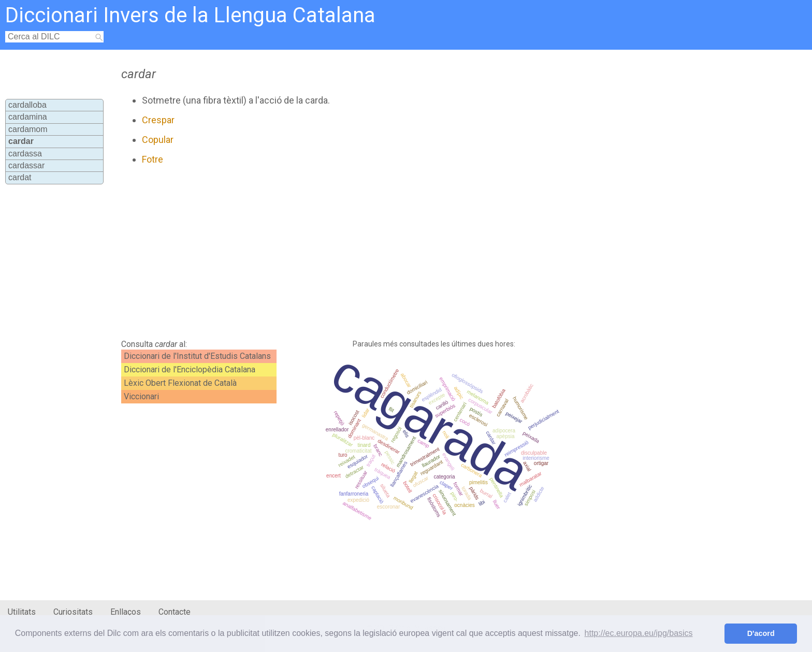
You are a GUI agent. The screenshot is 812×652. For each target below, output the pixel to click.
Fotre (153, 159)
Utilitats (22, 612)
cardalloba (27, 105)
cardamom (28, 129)
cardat (20, 177)
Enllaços (126, 612)
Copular (158, 140)
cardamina (28, 117)
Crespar (158, 120)
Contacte (175, 612)
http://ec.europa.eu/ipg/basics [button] (639, 633)
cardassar (26, 165)
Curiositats (73, 612)
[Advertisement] (353, 252)
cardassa (25, 154)
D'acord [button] (761, 633)
